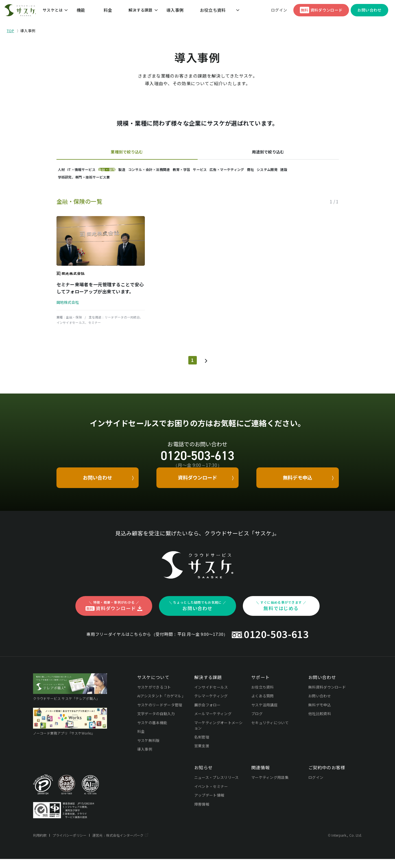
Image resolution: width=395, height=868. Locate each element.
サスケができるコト (154, 696)
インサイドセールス (211, 696)
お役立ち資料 (187, 12)
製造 (160, 171)
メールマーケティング (213, 723)
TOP (10, 31)
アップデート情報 (209, 804)
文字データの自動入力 (156, 723)
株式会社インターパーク (126, 844)
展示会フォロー (207, 714)
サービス (271, 171)
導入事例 (161, 12)
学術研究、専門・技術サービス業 (166, 184)
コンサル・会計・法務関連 (198, 171)
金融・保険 (134, 171)
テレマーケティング (211, 705)
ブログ (257, 723)
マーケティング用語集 (270, 786)
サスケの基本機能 (152, 732)
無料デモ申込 (320, 714)
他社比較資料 (320, 723)
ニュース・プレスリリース (217, 786)
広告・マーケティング (309, 171)
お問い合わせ (320, 705)
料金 (108, 12)
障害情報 (202, 813)
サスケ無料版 (149, 749)
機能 (94, 12)
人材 (67, 171)
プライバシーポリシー (70, 844)
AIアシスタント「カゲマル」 (161, 705)
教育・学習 (242, 171)
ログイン (280, 12)
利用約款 (40, 844)
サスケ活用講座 (264, 714)
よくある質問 (263, 705)
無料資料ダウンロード (327, 696)
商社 (67, 184)
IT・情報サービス (98, 171)
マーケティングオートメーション (219, 734)
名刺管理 (202, 746)
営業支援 (202, 755)
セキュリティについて (270, 732)
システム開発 (94, 184)
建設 (122, 184)
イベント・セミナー (211, 795)
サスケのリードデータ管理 (160, 714)
